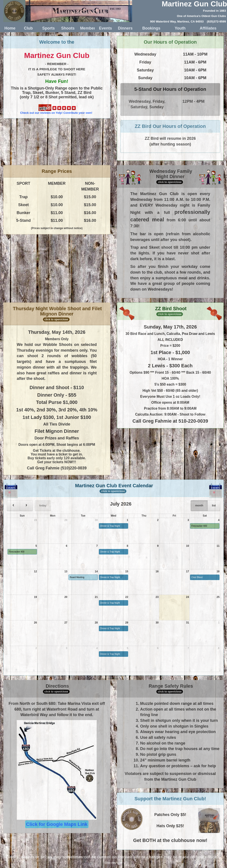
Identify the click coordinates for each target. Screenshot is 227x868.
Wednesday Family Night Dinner (170, 176)
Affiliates (208, 28)
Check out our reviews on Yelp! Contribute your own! (56, 109)
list (214, 506)
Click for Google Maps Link (57, 824)
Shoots (67, 28)
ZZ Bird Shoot (170, 312)
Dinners (123, 28)
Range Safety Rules (171, 688)
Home (10, 28)
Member (86, 28)
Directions (56, 688)
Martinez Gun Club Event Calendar (113, 489)
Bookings (151, 28)
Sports (48, 28)
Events (105, 28)
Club (28, 28)
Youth (180, 28)
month (199, 506)
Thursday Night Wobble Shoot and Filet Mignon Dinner (57, 314)
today (43, 506)
